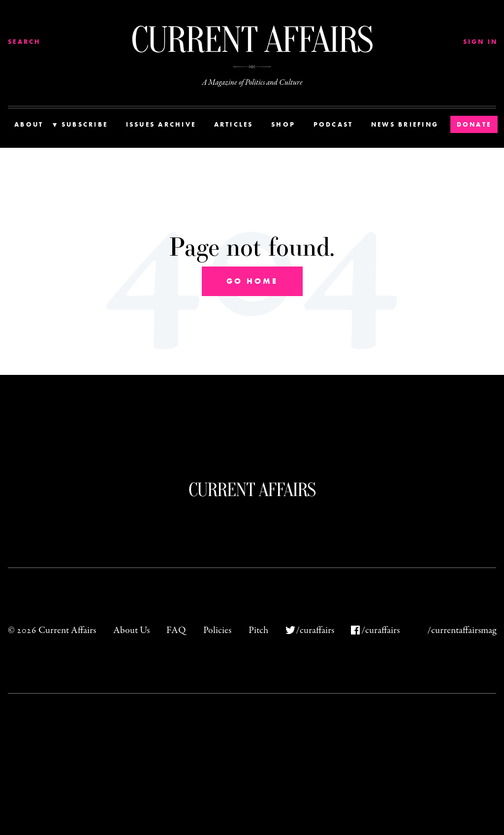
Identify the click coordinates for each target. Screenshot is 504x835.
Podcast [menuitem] (333, 124)
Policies (217, 630)
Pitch (258, 630)
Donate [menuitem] (474, 124)
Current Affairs (252, 489)
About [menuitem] (29, 124)
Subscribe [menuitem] (85, 124)
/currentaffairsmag (462, 630)
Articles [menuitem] (234, 124)
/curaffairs (315, 630)
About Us (131, 630)
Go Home (252, 281)
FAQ (176, 630)
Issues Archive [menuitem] (161, 124)
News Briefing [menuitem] (405, 124)
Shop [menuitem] (283, 124)
